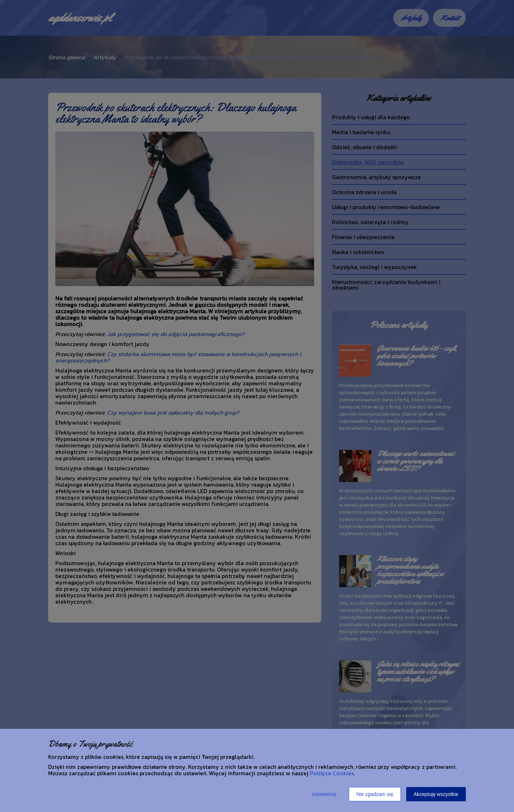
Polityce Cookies (332, 773)
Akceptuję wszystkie (436, 794)
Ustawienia (324, 794)
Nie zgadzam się (375, 794)
